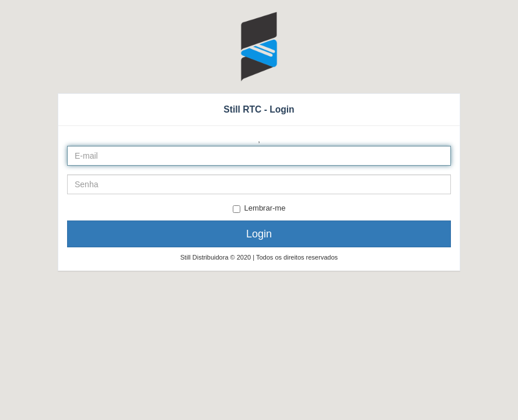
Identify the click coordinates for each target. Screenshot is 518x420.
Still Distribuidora (205, 257)
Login (259, 234)
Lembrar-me (259, 208)
